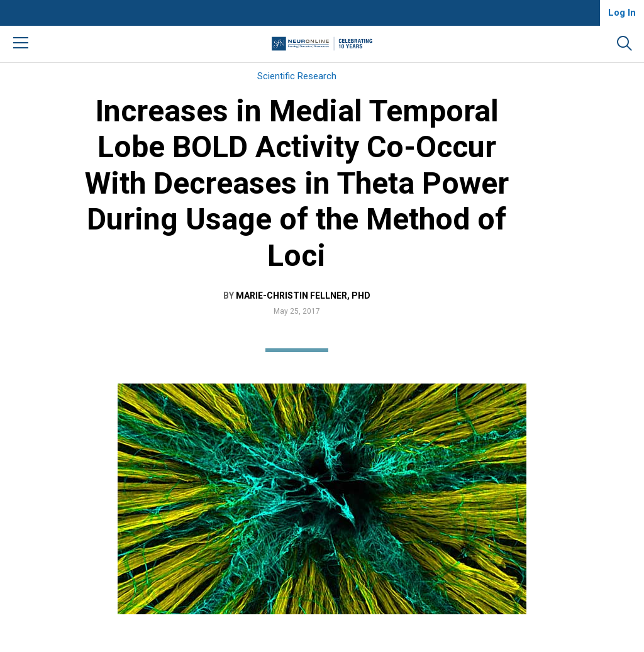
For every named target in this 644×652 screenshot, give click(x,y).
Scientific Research (297, 76)
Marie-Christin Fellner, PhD (303, 296)
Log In (622, 13)
